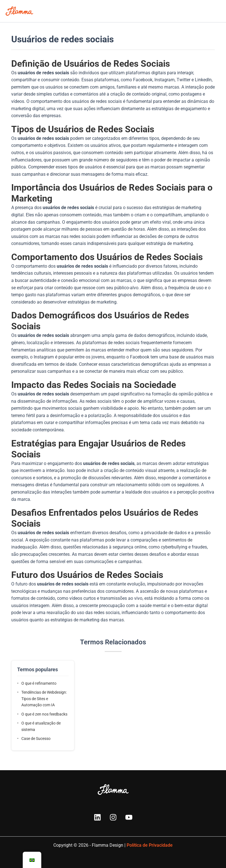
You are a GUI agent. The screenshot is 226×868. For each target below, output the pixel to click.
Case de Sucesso (36, 739)
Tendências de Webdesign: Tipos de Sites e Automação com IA (44, 699)
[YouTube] (129, 817)
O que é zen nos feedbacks (44, 714)
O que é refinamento (39, 683)
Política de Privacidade (150, 845)
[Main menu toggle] (215, 11)
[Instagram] (113, 817)
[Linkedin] (97, 817)
